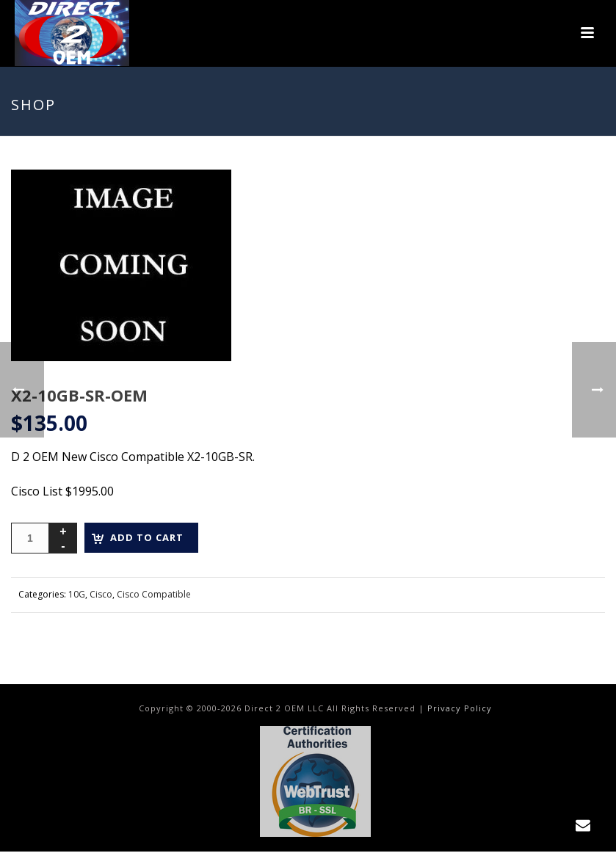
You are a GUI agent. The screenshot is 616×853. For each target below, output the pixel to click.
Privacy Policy (460, 708)
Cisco (101, 594)
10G (77, 594)
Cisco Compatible (154, 594)
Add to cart (147, 537)
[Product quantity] (30, 538)
